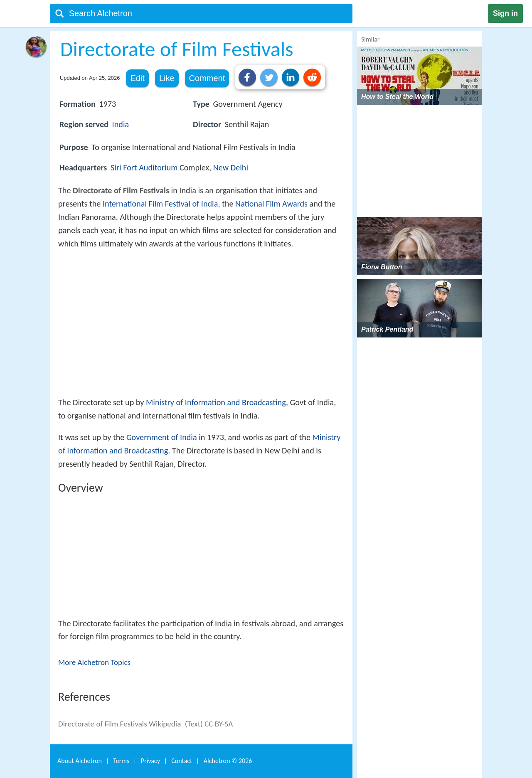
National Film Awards (271, 204)
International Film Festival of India (160, 204)
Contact (182, 761)
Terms (121, 761)
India (121, 124)
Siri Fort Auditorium (144, 167)
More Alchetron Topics (94, 662)
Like (167, 78)
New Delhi (231, 167)
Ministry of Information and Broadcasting (216, 402)
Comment (207, 78)
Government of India (162, 437)
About (80, 761)
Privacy (150, 761)
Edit (137, 78)
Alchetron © (228, 761)
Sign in (505, 13)
